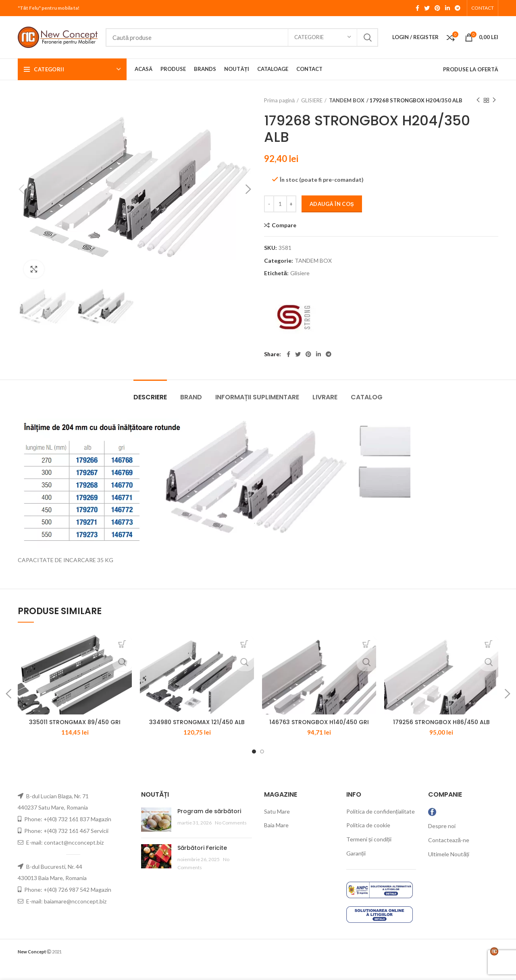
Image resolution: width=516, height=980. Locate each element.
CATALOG (367, 397)
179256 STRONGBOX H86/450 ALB (441, 739)
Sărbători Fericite (202, 864)
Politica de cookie (368, 842)
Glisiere (300, 273)
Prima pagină (279, 100)
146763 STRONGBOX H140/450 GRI (319, 739)
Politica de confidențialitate (381, 828)
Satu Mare (277, 828)
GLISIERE (312, 100)
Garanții (356, 870)
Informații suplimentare (257, 397)
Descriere (150, 397)
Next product (494, 100)
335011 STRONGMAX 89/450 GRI (75, 739)
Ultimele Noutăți (449, 870)
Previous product (478, 100)
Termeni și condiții (369, 856)
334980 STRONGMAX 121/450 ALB (197, 739)
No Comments (231, 839)
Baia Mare (276, 842)
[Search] (242, 37)
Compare (284, 225)
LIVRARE (325, 397)
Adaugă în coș (332, 204)
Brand (191, 397)
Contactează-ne (449, 856)
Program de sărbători (209, 828)
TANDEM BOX (346, 100)
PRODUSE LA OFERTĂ (471, 69)
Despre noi (442, 842)
